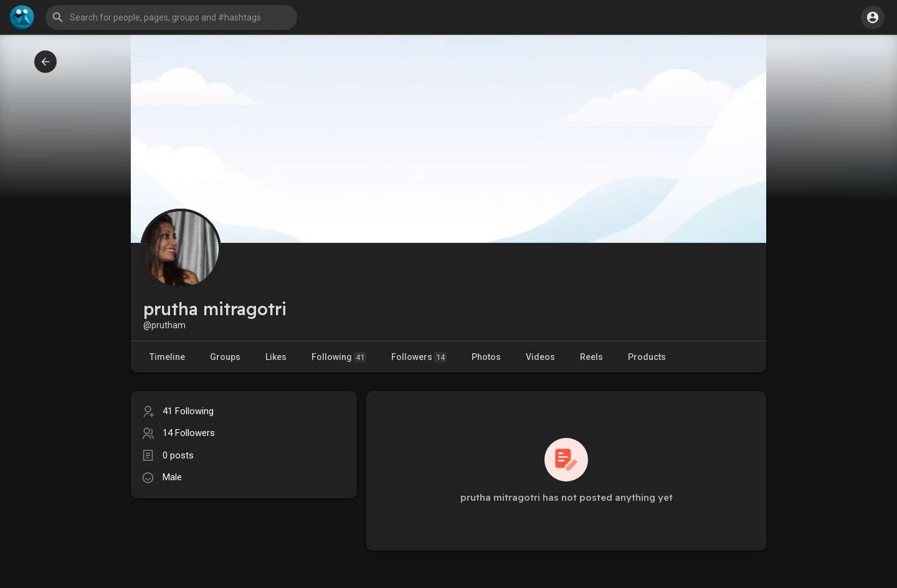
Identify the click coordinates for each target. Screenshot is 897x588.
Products (647, 357)
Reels (591, 357)
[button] (171, 17)
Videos (540, 357)
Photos (486, 357)
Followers (419, 357)
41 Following (188, 411)
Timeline (167, 357)
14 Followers (189, 433)
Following (339, 357)
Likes (276, 357)
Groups (225, 357)
